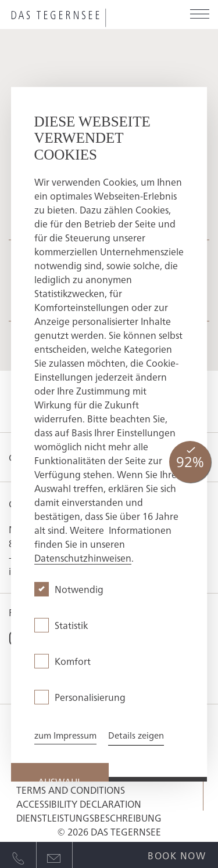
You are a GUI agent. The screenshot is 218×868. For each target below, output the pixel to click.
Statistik (71, 625)
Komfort (73, 661)
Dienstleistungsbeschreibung (89, 818)
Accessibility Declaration (79, 804)
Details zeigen (136, 735)
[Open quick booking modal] (177, 853)
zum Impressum (65, 735)
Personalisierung (90, 697)
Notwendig (79, 589)
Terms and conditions (71, 790)
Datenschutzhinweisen (83, 558)
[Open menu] (200, 15)
